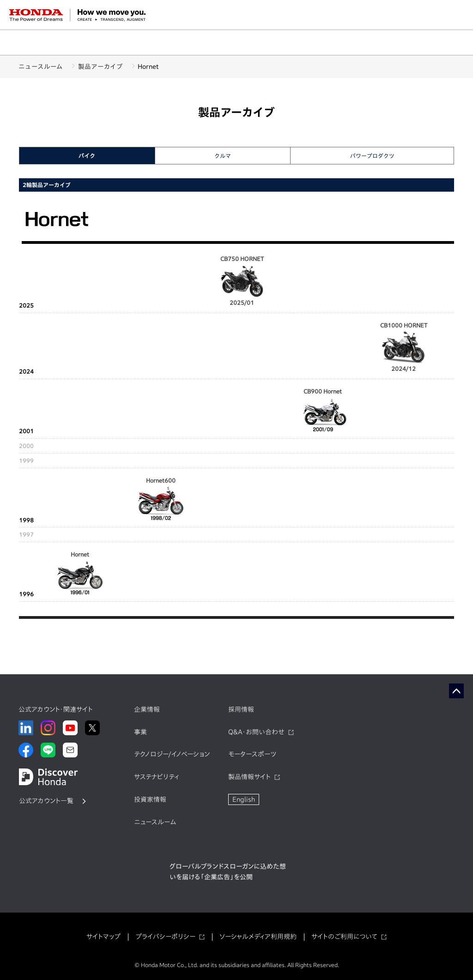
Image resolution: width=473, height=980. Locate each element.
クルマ (223, 156)
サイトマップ (103, 937)
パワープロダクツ (372, 156)
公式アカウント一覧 (46, 801)
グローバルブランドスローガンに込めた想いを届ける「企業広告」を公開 (228, 872)
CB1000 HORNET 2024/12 (404, 347)
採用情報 (241, 709)
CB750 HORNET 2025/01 (242, 281)
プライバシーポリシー (165, 937)
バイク (87, 156)
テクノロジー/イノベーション (172, 754)
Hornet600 (161, 500)
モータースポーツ (252, 754)
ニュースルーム (41, 67)
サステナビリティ (157, 777)
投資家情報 (150, 799)
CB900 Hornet (323, 411)
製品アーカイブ (104, 67)
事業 (140, 732)
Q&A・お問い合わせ (256, 732)
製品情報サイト (249, 777)
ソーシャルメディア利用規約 (258, 937)
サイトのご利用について (344, 937)
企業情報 (147, 709)
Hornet (80, 574)
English (244, 799)
